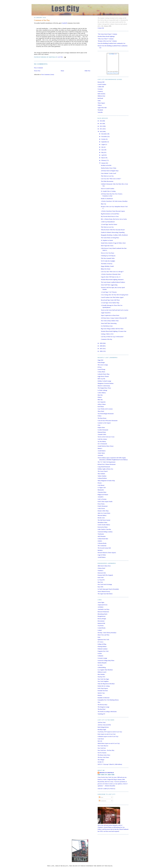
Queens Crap (101, 693)
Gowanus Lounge (102, 658)
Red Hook (100, 98)
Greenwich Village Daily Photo (106, 660)
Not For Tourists (102, 753)
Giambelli (64, 23)
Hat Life (100, 741)
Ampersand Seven (102, 605)
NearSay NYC (101, 677)
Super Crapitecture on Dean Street (110, 315)
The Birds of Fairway (107, 264)
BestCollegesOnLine (103, 727)
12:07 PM (60, 57)
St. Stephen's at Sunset (107, 240)
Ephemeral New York (103, 640)
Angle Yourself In (106, 313)
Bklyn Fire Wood (106, 269)
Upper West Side (102, 108)
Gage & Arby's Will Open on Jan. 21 (111, 277)
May (103, 152)
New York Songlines (103, 681)
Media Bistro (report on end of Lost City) (109, 743)
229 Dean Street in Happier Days (110, 171)
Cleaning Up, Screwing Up (108, 256)
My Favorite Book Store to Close (110, 216)
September (104, 142)
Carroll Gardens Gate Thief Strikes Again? (112, 297)
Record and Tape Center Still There (110, 300)
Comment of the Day (42, 20)
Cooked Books (102, 628)
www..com (113, 54)
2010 (101, 131)
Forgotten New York (103, 651)
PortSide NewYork (103, 691)
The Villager (101, 760)
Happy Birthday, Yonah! (107, 266)
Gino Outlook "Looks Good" (109, 173)
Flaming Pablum (102, 646)
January (104, 163)
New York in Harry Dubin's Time (110, 321)
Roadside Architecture (104, 698)
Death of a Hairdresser (107, 199)
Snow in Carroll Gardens (108, 189)
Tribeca (100, 105)
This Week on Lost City (107, 176)
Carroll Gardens (102, 84)
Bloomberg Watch (102, 614)
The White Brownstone (107, 181)
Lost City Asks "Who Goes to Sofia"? (111, 179)
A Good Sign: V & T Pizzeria (109, 292)
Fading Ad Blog (102, 644)
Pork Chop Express (103, 688)
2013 (101, 123)
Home (62, 71)
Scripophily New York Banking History (108, 700)
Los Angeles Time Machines (105, 670)
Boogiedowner (102, 616)
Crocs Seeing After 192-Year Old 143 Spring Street (115, 295)
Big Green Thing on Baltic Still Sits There (112, 329)
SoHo (99, 101)
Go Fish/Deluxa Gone (107, 326)
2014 (101, 121)
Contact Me (101, 28)
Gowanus (100, 89)
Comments (103, 801)
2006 (101, 351)
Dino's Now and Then (103, 635)
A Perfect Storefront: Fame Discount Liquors (113, 211)
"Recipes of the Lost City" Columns (107, 41)
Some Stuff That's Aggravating (109, 285)
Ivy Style (100, 665)
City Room (101, 626)
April (103, 155)
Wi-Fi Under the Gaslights (108, 261)
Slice (99, 702)
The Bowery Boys (102, 705)
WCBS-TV (101, 762)
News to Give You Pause (107, 253)
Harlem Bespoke (102, 663)
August (103, 144)
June (103, 150)
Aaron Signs (101, 602)
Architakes (101, 607)
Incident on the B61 (106, 165)
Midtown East (101, 96)
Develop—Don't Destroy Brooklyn (107, 633)
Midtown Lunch (102, 672)
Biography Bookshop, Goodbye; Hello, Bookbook (114, 235)
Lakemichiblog (102, 667)
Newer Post (37, 71)
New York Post (102, 748)
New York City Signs (103, 679)
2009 (101, 343)
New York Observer (103, 746)
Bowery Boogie (102, 619)
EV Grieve (101, 642)
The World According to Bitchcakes (107, 712)
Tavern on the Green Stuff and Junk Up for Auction (115, 310)
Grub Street (101, 739)
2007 (101, 349)
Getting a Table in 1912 (107, 334)
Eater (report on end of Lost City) (107, 734)
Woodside (100, 110)
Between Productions (103, 612)
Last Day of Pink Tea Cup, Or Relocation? (112, 337)
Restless (100, 695)
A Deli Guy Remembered (108, 222)
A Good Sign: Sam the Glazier (109, 224)
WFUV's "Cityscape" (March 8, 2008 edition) (110, 764)
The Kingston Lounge (103, 707)
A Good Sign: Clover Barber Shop (110, 303)
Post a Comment (38, 68)
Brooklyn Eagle (102, 729)
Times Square (101, 103)
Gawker (100, 653)
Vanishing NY (101, 714)
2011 (101, 129)
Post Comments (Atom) (48, 74)
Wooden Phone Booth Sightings (106, 36)
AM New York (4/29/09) (104, 725)
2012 (101, 126)
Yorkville (100, 112)
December (104, 134)
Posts (101, 797)
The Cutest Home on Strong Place (110, 238)
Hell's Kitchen (101, 94)
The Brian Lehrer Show (104, 755)
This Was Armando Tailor (108, 258)
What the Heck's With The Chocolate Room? (113, 230)
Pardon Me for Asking (104, 686)
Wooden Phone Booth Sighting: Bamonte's (112, 280)
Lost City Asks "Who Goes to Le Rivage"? (112, 272)
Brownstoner (101, 621)
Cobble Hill (101, 87)
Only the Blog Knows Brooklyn (106, 684)
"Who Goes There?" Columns (106, 39)
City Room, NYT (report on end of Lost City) (110, 732)
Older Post (87, 71)
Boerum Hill (101, 82)
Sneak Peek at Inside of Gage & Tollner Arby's (113, 243)
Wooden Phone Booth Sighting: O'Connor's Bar (114, 331)
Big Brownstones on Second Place (110, 214)
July (103, 147)
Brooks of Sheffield (107, 773)
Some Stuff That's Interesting (109, 323)
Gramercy (100, 91)
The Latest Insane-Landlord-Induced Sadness (113, 282)
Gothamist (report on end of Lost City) (108, 736)
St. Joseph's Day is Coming (108, 191)
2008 (101, 346)
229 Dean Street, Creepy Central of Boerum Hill (114, 318)
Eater (99, 637)
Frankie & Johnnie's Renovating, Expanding (113, 232)
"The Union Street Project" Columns (107, 34)
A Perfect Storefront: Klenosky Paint (111, 274)
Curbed (100, 630)
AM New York (102, 722)
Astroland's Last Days (103, 609)
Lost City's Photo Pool (113, 73)
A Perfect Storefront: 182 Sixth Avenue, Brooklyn (114, 201)
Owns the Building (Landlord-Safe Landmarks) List (111, 43)
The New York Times (103, 757)
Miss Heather (101, 674)
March (103, 158)
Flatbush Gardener (103, 649)
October (104, 139)
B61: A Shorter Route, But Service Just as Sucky (114, 219)
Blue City (103, 204)
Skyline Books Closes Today (109, 168)
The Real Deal (101, 709)
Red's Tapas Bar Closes (107, 246)
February (104, 160)
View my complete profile (106, 789)
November (104, 136)
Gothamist (100, 656)
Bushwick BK (101, 623)
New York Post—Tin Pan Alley (106, 750)
